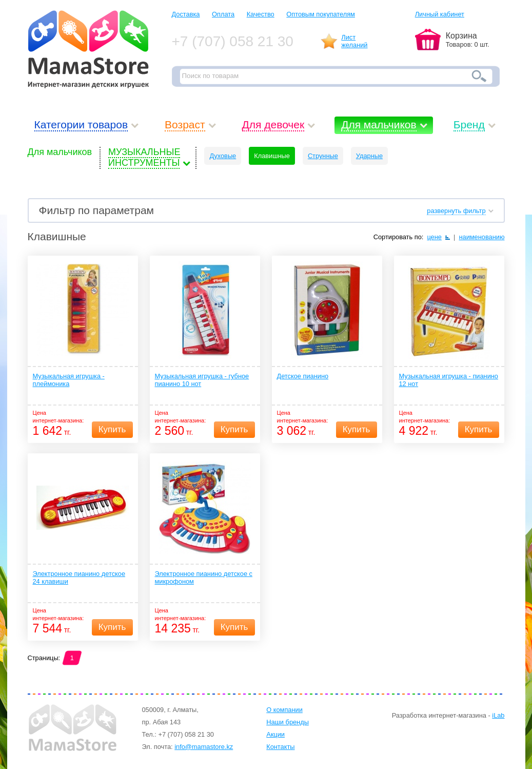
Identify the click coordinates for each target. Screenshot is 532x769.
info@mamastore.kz (204, 747)
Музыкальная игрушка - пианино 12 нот (449, 380)
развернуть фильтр (456, 211)
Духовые (223, 156)
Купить (112, 429)
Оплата (223, 14)
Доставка (186, 14)
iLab (498, 715)
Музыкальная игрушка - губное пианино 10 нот (202, 380)
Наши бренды (288, 722)
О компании (284, 710)
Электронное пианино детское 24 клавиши (79, 578)
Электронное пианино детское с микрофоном (204, 578)
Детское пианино (303, 376)
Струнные (323, 156)
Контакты (280, 747)
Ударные (369, 156)
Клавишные (272, 156)
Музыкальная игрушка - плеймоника (69, 380)
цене (434, 237)
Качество (261, 14)
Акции (275, 734)
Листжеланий (354, 41)
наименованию (481, 237)
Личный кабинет (440, 14)
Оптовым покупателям (321, 14)
